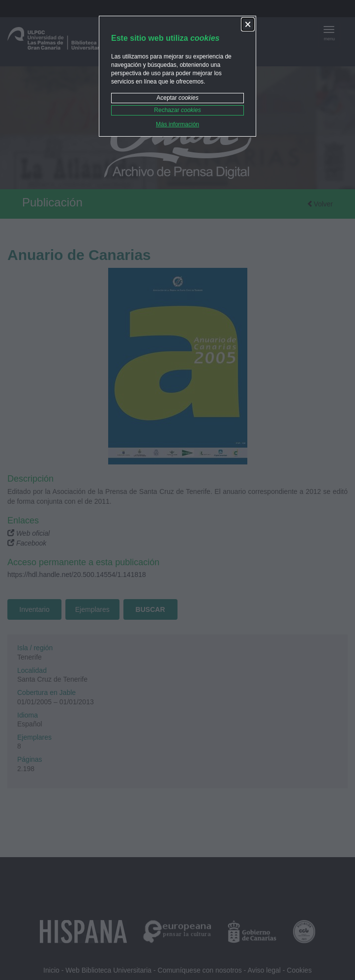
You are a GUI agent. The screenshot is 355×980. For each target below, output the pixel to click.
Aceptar (177, 98)
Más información (177, 124)
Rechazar (177, 110)
